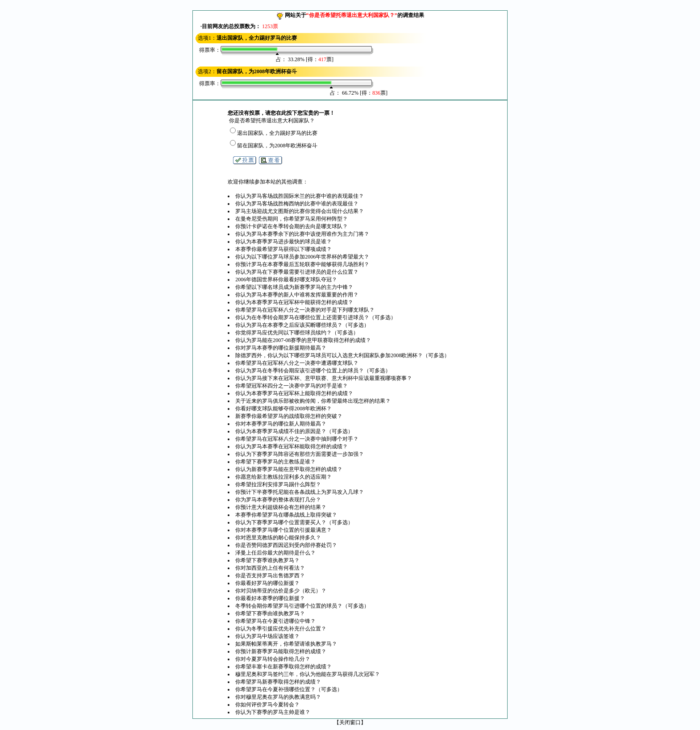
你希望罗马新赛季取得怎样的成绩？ (278, 682)
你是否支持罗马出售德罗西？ (270, 576)
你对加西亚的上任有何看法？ (270, 568)
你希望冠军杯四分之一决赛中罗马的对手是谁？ (292, 386)
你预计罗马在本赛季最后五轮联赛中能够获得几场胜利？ (302, 264)
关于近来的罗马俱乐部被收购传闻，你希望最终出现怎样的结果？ (313, 401)
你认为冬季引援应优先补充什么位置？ (281, 629)
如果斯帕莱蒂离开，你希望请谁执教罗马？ (286, 644)
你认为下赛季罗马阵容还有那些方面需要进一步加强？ (300, 454)
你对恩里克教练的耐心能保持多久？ (278, 538)
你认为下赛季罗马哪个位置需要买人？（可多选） (294, 522)
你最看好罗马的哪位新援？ (267, 583)
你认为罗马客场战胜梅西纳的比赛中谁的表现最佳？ (297, 204)
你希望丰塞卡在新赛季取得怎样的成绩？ (283, 667)
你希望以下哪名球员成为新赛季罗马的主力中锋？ (294, 287)
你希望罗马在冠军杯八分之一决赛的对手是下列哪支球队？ (305, 310)
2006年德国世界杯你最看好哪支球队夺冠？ (286, 279)
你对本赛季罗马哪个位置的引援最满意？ (283, 530)
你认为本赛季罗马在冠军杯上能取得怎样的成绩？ (294, 393)
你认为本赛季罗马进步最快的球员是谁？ (283, 242)
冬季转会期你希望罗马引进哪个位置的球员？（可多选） (302, 606)
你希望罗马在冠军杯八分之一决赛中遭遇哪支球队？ (297, 363)
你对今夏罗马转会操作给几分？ (273, 659)
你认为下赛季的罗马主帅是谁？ (273, 712)
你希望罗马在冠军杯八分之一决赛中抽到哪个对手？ (297, 439)
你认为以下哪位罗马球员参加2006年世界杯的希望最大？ (302, 257)
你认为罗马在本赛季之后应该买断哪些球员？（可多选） (302, 325)
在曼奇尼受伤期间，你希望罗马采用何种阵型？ (292, 219)
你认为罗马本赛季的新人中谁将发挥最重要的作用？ (297, 295)
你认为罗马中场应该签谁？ (267, 636)
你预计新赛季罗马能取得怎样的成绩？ (281, 651)
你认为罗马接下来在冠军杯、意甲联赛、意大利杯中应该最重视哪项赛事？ (324, 378)
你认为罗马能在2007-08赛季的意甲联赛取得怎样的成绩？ (303, 340)
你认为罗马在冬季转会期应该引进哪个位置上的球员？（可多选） (313, 371)
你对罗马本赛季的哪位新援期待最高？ (281, 348)
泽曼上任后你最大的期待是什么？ (275, 553)
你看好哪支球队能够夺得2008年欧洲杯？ (283, 409)
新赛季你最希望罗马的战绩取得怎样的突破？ (289, 416)
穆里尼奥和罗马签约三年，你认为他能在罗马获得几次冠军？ (308, 674)
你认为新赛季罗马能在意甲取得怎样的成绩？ (289, 469)
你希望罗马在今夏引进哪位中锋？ (275, 621)
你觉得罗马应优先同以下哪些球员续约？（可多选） (297, 333)
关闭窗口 (350, 722)
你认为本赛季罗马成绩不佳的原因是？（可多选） (294, 431)
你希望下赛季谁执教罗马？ (267, 560)
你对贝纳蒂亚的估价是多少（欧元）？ (281, 591)
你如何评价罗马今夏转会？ (267, 705)
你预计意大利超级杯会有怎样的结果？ (281, 507)
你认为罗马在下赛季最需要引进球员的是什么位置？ (297, 272)
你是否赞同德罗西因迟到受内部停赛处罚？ (286, 545)
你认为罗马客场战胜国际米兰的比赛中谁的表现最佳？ (300, 196)
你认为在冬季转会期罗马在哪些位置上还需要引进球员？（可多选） (316, 317)
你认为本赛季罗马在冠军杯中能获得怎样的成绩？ (294, 302)
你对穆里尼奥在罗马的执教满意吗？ (278, 697)
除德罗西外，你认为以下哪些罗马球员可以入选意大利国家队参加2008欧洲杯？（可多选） (342, 355)
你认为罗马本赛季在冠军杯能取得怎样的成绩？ (292, 446)
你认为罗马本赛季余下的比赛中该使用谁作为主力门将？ (302, 234)
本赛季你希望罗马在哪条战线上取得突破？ (286, 515)
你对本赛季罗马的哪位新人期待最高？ (281, 424)
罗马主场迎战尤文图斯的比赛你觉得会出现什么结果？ (300, 211)
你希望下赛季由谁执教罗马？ (270, 613)
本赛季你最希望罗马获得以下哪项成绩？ (283, 249)
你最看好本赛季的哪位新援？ (270, 598)
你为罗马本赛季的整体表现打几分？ (278, 500)
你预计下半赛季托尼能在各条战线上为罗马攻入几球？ (300, 492)
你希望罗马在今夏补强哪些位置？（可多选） (289, 689)
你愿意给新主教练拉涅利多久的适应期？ (283, 477)
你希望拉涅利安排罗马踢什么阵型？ (278, 484)
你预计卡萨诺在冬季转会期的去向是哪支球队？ (292, 226)
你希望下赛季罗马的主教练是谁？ (275, 462)
